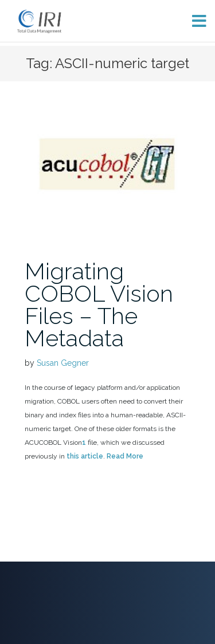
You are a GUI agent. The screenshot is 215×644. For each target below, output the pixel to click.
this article (85, 456)
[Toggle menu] (195, 21)
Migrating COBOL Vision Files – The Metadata (99, 305)
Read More (125, 456)
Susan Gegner (63, 363)
